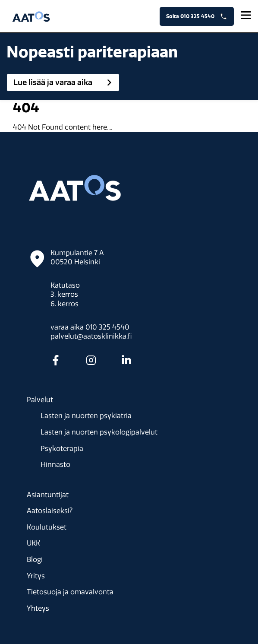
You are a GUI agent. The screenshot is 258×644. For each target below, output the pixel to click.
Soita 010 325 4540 (197, 16)
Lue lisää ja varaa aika (64, 82)
